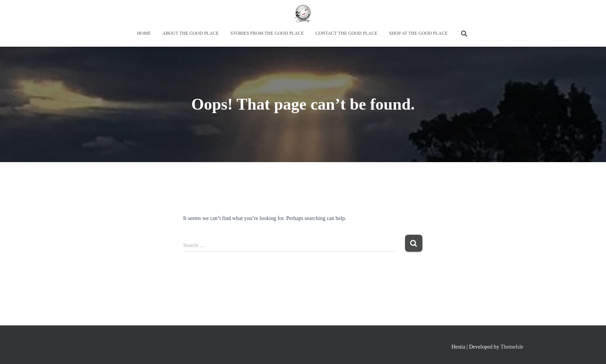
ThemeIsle (512, 347)
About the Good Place (191, 33)
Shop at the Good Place (418, 33)
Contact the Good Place (346, 33)
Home (144, 33)
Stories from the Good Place (267, 33)
